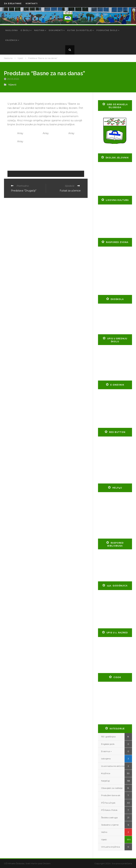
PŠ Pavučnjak (108, 803)
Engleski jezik (108, 744)
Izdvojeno (106, 759)
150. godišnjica (108, 737)
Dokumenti (56, 30)
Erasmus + (106, 751)
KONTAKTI (32, 4)
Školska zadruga (109, 817)
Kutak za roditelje (80, 30)
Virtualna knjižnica (110, 847)
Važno (104, 832)
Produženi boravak (111, 795)
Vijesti (20, 58)
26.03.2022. (14, 79)
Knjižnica (11, 40)
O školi (25, 30)
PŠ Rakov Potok (109, 810)
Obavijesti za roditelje (112, 788)
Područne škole (107, 30)
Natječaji (105, 781)
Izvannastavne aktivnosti (114, 766)
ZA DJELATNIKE (13, 4)
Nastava (39, 30)
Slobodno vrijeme (110, 825)
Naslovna (12, 30)
